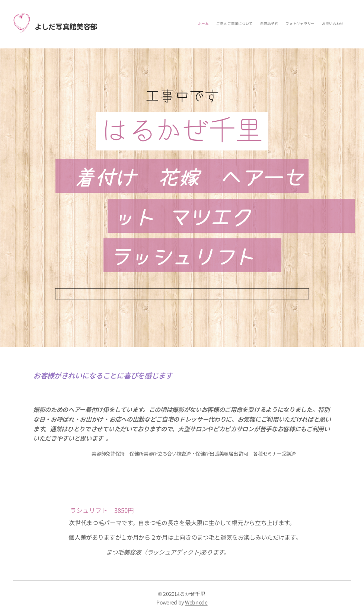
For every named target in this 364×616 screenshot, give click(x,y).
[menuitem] (315, 24)
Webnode (196, 602)
